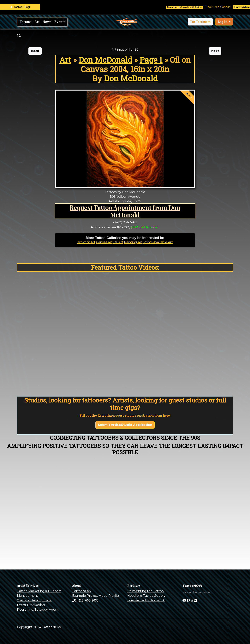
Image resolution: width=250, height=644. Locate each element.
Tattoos (25, 22)
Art (37, 22)
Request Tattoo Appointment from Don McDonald (125, 211)
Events (60, 22)
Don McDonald (105, 60)
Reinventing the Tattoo (146, 591)
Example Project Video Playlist (96, 596)
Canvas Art (104, 242)
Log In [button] (223, 22)
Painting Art (133, 242)
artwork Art (86, 242)
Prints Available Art (158, 242)
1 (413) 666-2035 (85, 600)
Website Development (35, 600)
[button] (200, 22)
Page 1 (151, 60)
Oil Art (118, 242)
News (47, 22)
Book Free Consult (220, 7)
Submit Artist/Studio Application (125, 425)
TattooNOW (82, 591)
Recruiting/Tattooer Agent (38, 610)
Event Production (31, 605)
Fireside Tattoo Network (146, 600)
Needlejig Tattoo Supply (146, 596)
